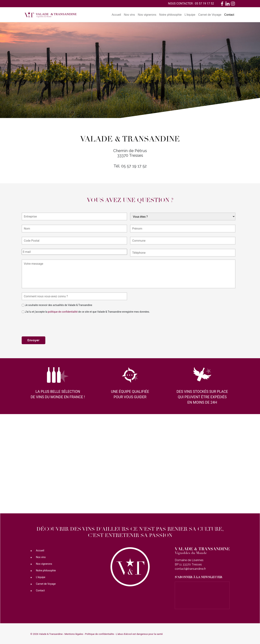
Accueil (116, 15)
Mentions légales (74, 634)
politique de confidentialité (63, 312)
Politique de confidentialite (99, 634)
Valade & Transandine (51, 634)
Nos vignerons (147, 15)
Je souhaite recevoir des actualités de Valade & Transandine (59, 305)
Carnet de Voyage (210, 15)
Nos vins (129, 15)
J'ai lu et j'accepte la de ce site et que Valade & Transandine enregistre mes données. (87, 312)
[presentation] (49, 324)
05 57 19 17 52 (204, 4)
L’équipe (190, 15)
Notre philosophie (171, 15)
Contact (229, 15)
